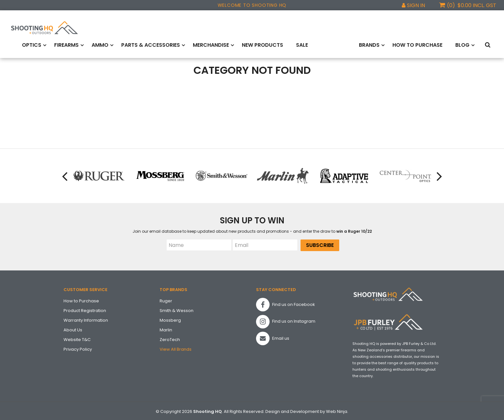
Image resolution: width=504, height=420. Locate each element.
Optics (32, 44)
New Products (262, 44)
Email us (273, 337)
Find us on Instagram (286, 320)
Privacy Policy (78, 348)
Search (489, 45)
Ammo (100, 44)
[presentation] (64, 175)
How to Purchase (417, 44)
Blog (462, 44)
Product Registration (85, 309)
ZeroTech (170, 338)
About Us (73, 329)
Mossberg (170, 319)
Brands (369, 44)
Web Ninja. (337, 410)
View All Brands (176, 348)
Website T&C (77, 338)
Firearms (66, 44)
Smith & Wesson (177, 309)
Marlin (166, 329)
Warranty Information (86, 319)
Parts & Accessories (151, 44)
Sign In (416, 5)
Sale (302, 44)
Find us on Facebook (286, 304)
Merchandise (211, 44)
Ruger (166, 300)
